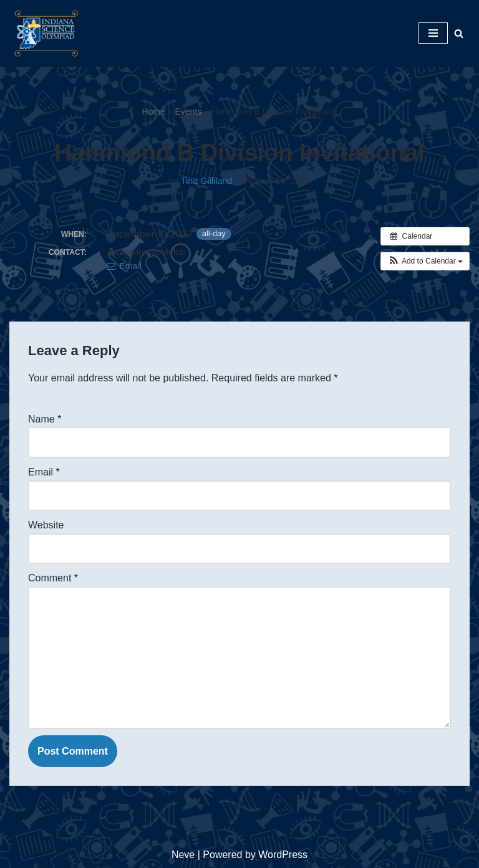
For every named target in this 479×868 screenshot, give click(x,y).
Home (154, 112)
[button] (425, 261)
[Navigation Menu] (433, 33)
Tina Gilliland (207, 181)
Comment (53, 578)
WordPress (283, 855)
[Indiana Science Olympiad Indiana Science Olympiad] (47, 33)
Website (46, 525)
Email (123, 266)
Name (45, 419)
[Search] (459, 33)
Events (189, 112)
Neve (183, 855)
